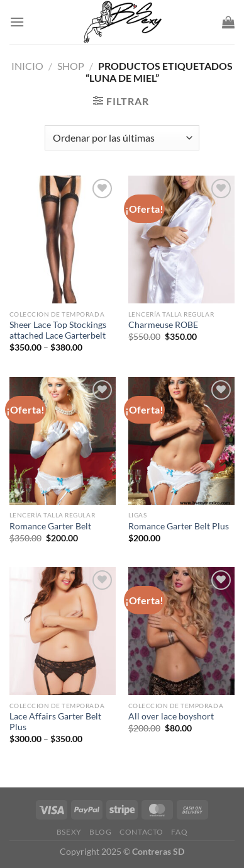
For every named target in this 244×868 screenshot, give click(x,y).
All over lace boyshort (171, 716)
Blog (100, 832)
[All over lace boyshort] (181, 631)
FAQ (179, 832)
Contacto (141, 832)
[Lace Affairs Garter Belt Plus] (63, 631)
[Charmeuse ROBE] (181, 240)
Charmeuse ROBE (163, 325)
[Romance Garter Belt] (63, 441)
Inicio (27, 66)
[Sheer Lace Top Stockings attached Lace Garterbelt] (63, 240)
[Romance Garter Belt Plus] (181, 441)
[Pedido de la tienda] (122, 138)
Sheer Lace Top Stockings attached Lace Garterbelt (58, 330)
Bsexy (69, 832)
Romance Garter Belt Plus (179, 526)
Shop (71, 66)
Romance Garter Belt (50, 526)
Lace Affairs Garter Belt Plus (55, 722)
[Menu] (17, 22)
